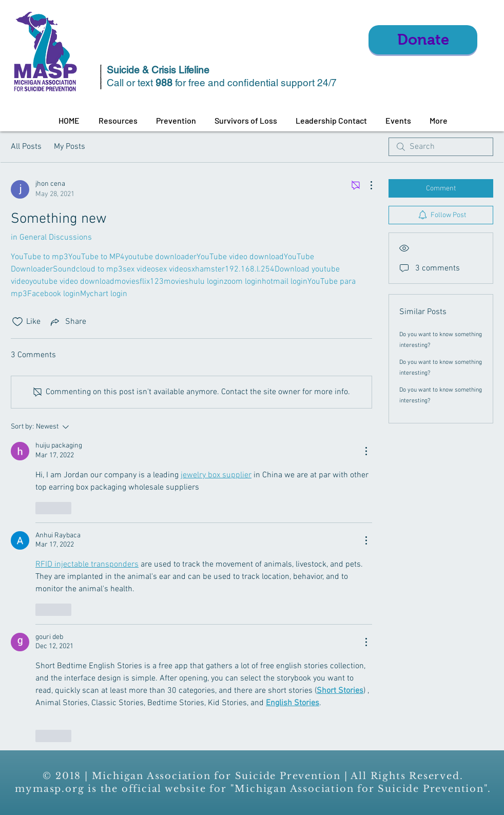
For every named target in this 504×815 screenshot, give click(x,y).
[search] (441, 147)
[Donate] (423, 40)
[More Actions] (366, 185)
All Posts (26, 147)
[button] (118, 121)
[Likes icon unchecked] (17, 322)
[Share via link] (67, 322)
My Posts (70, 147)
